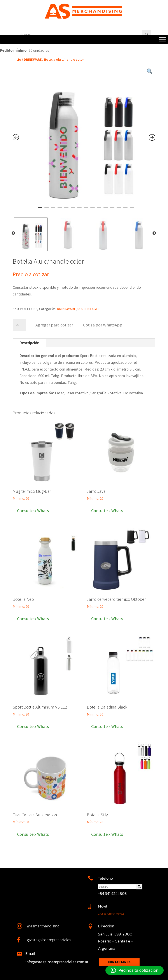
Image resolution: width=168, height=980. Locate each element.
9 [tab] (93, 209)
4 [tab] (60, 209)
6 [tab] (73, 209)
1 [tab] (40, 209)
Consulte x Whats (33, 511)
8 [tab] (86, 209)
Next (154, 233)
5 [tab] (66, 209)
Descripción (29, 343)
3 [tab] (53, 209)
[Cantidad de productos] (19, 325)
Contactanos (119, 962)
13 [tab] (119, 209)
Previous (13, 233)
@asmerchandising (43, 926)
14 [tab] (125, 209)
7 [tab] (79, 209)
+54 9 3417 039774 (111, 914)
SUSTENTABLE (88, 309)
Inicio (17, 59)
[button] (102, 324)
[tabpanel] (84, 138)
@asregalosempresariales (49, 940)
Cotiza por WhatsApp (103, 325)
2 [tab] (47, 209)
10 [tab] (99, 209)
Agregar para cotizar (54, 325)
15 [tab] (132, 209)
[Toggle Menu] (162, 39)
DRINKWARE (33, 59)
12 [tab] (112, 209)
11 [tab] (106, 209)
